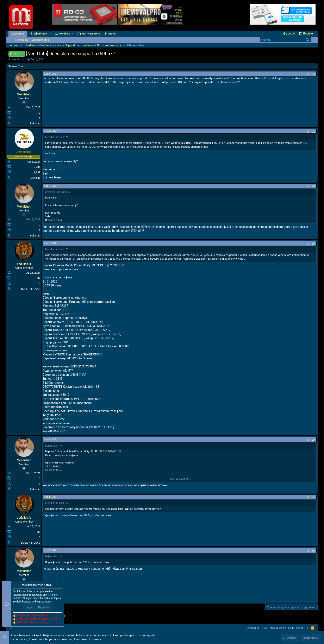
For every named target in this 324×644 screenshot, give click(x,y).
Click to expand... (180, 479)
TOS (264, 628)
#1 (314, 74)
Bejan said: (52, 446)
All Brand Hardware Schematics (33, 623)
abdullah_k (24, 264)
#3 (314, 186)
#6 (314, 497)
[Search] (286, 40)
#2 (314, 132)
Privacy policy (278, 628)
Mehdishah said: (55, 137)
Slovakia (35, 178)
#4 (314, 244)
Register (43, 607)
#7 (314, 551)
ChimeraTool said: (56, 192)
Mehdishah (19, 59)
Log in (29, 607)
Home (300, 628)
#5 (314, 440)
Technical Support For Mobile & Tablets (37, 619)
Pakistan (35, 123)
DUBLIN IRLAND (31, 289)
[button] (50, 34)
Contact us (253, 628)
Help (291, 628)
